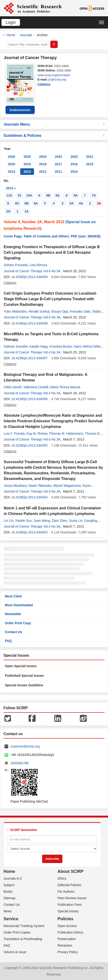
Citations (44, 84)
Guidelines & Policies (54, 136)
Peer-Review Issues (72, 898)
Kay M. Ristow (37, 434)
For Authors (66, 892)
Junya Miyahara (15, 486)
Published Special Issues (24, 676)
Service (11, 919)
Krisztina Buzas (61, 346)
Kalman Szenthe (16, 346)
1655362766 (20, 763)
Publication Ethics (70, 932)
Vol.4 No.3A (52, 271)
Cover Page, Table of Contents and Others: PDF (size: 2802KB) (52, 236)
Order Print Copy (18, 623)
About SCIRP (71, 871)
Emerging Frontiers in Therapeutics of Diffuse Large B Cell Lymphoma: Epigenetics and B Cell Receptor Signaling (52, 252)
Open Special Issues (21, 666)
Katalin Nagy (39, 346)
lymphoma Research (22, 228)
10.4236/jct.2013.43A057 (30, 358)
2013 (27, 172)
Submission (20, 110)
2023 (58, 157)
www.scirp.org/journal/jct (54, 75)
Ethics (62, 878)
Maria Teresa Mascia (65, 387)
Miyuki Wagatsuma (67, 486)
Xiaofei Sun (24, 521)
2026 (12, 157)
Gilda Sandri (13, 387)
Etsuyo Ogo (60, 311)
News (8, 911)
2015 (90, 164)
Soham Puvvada (16, 265)
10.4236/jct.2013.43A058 (30, 323)
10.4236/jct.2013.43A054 (30, 497)
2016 (74, 164)
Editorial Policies (69, 885)
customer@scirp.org (25, 746)
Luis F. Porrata (14, 434)
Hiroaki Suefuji (39, 311)
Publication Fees (70, 905)
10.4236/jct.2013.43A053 (30, 532)
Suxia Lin (76, 521)
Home (11, 35)
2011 (58, 172)
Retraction (65, 945)
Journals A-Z (13, 878)
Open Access (67, 926)
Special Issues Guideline (24, 685)
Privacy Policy (68, 952)
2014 (12, 172)
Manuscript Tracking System (24, 926)
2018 (43, 164)
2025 (27, 157)
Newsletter (13, 614)
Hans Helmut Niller (87, 346)
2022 (74, 157)
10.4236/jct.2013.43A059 (30, 277)
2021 (90, 157)
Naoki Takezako (40, 486)
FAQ (8, 641)
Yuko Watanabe (15, 311)
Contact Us (13, 632)
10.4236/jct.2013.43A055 (30, 445)
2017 (58, 164)
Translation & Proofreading (23, 939)
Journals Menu (54, 124)
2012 (43, 172)
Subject (9, 885)
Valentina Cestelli (36, 387)
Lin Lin (8, 521)
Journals (26, 35)
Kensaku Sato (80, 311)
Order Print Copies (17, 932)
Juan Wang (42, 521)
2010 (74, 172)
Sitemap (9, 898)
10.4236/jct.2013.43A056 (30, 399)
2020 (12, 164)
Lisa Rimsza (38, 265)
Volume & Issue (15, 952)
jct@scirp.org (57, 79)
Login (11, 22)
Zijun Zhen (60, 521)
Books (8, 892)
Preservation (67, 939)
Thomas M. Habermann (66, 434)
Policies (65, 919)
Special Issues (68, 911)
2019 (27, 164)
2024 (43, 157)
